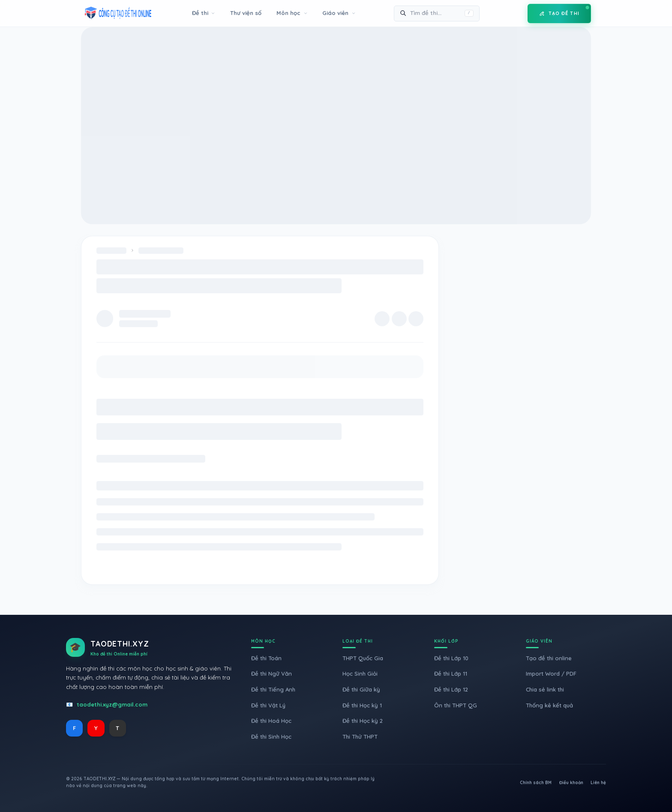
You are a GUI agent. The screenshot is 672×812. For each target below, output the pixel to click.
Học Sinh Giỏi (360, 674)
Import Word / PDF (551, 674)
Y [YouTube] (96, 728)
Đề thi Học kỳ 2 (363, 721)
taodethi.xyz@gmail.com (112, 704)
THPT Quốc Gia (363, 658)
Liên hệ (598, 783)
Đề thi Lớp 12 (451, 689)
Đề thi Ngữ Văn (271, 674)
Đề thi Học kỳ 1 (362, 705)
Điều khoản (571, 783)
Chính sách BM (536, 783)
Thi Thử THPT (360, 737)
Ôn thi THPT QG (456, 705)
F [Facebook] (74, 728)
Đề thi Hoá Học (271, 721)
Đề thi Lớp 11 (451, 674)
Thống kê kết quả (549, 705)
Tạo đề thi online (549, 658)
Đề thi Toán (266, 658)
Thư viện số (246, 13)
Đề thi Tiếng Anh (273, 689)
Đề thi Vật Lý (268, 705)
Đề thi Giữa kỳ (361, 689)
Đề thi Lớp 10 (451, 658)
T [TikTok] (117, 728)
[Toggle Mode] (515, 13)
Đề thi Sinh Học (271, 737)
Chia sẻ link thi (545, 689)
